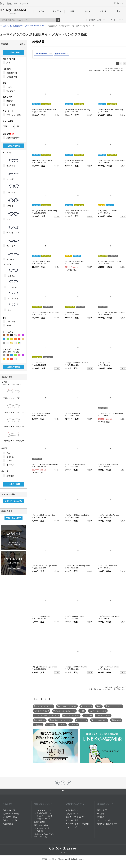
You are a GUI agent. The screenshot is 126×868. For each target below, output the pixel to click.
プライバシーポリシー (106, 820)
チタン (63, 725)
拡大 (58, 115)
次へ (124, 63)
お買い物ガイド (118, 3)
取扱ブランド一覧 (10, 820)
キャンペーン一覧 (43, 828)
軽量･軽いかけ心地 (43, 711)
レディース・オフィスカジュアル (48, 715)
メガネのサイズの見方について (115, 69)
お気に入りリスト (97, 20)
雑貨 (72, 11)
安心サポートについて (44, 816)
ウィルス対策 (87, 706)
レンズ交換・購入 (10, 817)
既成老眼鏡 (117, 720)
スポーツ (75, 725)
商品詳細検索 (8, 824)
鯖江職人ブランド (104, 715)
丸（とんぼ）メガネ (100, 720)
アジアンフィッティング (44, 706)
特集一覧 (40, 831)
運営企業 (102, 810)
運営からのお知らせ (42, 825)
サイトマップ (71, 827)
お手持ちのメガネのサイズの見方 (11, 385)
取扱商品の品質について (45, 813)
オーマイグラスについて (44, 810)
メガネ (41, 11)
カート (117, 20)
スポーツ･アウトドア (115, 706)
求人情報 (102, 814)
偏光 (100, 706)
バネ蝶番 (51, 725)
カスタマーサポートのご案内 (77, 824)
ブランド (103, 11)
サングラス (57, 11)
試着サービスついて (44, 819)
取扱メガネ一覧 (9, 810)
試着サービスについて (75, 817)
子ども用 (89, 715)
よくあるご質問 (72, 820)
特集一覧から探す (13, 518)
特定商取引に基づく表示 (107, 824)
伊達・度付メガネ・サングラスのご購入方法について (107, 71)
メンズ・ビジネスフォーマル (65, 711)
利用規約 (101, 817)
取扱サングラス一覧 (11, 814)
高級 (83, 711)
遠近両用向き (41, 720)
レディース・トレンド (99, 711)
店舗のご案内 (40, 822)
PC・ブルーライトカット (68, 706)
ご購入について (72, 814)
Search (58, 20)
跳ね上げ (39, 725)
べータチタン (82, 720)
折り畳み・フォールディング (61, 720)
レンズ (88, 11)
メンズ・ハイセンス (72, 715)
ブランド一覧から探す (13, 501)
